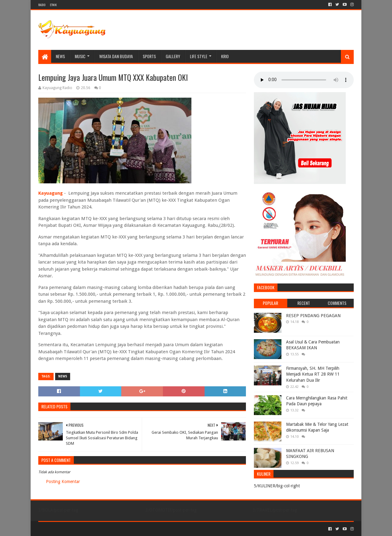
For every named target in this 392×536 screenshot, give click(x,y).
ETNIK (53, 5)
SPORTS (149, 56)
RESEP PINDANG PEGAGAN (313, 316)
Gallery (173, 56)
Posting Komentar (63, 482)
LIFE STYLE (199, 56)
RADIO (42, 5)
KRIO (225, 56)
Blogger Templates (107, 529)
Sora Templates (72, 529)
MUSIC (80, 56)
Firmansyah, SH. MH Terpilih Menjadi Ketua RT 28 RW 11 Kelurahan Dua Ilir (313, 374)
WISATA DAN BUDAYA (116, 56)
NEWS (60, 56)
